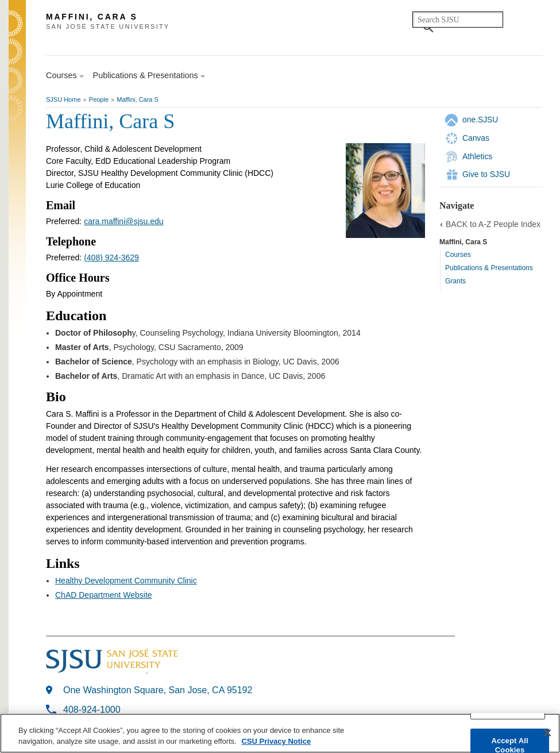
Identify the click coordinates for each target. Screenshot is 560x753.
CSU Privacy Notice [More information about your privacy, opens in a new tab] (276, 741)
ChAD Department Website (104, 595)
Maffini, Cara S (138, 99)
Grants (455, 281)
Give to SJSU (486, 174)
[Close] (547, 733)
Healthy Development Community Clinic (126, 581)
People (99, 99)
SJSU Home (63, 99)
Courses (458, 255)
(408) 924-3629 (111, 258)
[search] (458, 20)
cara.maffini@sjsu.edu (123, 221)
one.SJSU (480, 120)
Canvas (476, 138)
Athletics (477, 156)
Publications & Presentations (489, 268)
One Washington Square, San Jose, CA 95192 (158, 690)
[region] (280, 733)
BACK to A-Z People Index (493, 224)
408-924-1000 (92, 710)
